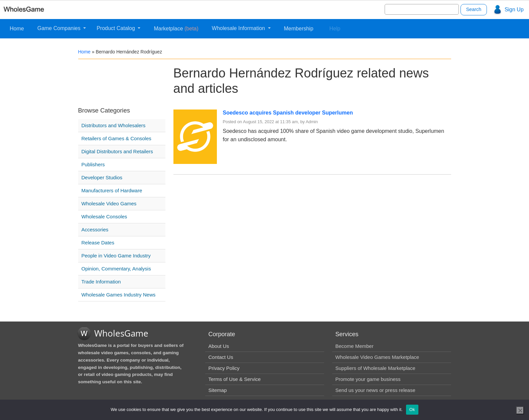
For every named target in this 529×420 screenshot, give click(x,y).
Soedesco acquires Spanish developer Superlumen (288, 113)
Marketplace (176, 29)
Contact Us (221, 357)
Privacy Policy (224, 368)
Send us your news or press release (375, 390)
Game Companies (60, 28)
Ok (412, 409)
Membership (299, 29)
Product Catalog (116, 28)
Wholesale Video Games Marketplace (377, 357)
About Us (219, 346)
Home (17, 29)
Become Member (355, 346)
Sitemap (218, 390)
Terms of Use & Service (235, 379)
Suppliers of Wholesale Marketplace (375, 368)
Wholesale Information (239, 28)
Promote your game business (368, 379)
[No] (520, 410)
